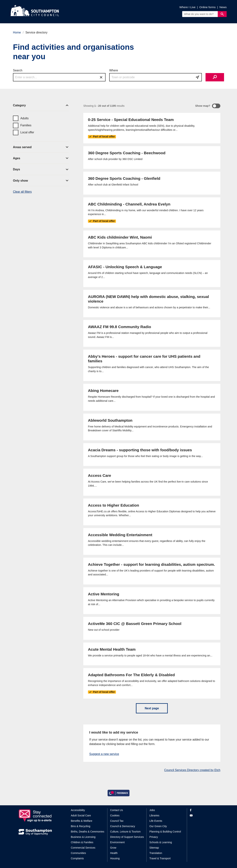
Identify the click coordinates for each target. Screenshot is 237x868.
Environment (117, 842)
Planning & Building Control (165, 832)
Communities (79, 853)
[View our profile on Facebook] (204, 810)
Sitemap (154, 848)
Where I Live (187, 7)
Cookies (115, 815)
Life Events (156, 821)
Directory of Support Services (127, 837)
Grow (113, 848)
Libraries (154, 815)
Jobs (152, 810)
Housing (115, 858)
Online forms (208, 7)
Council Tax (117, 821)
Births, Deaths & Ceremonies (88, 832)
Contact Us (117, 810)
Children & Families (82, 842)
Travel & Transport (160, 858)
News (223, 7)
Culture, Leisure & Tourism (125, 832)
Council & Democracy (123, 826)
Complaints (77, 858)
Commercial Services (83, 848)
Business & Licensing (83, 837)
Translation (156, 853)
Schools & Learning (161, 842)
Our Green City (158, 826)
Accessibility (78, 810)
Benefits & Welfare (82, 821)
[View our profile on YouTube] (204, 816)
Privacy (154, 837)
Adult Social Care (81, 815)
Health (114, 853)
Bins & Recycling (81, 826)
